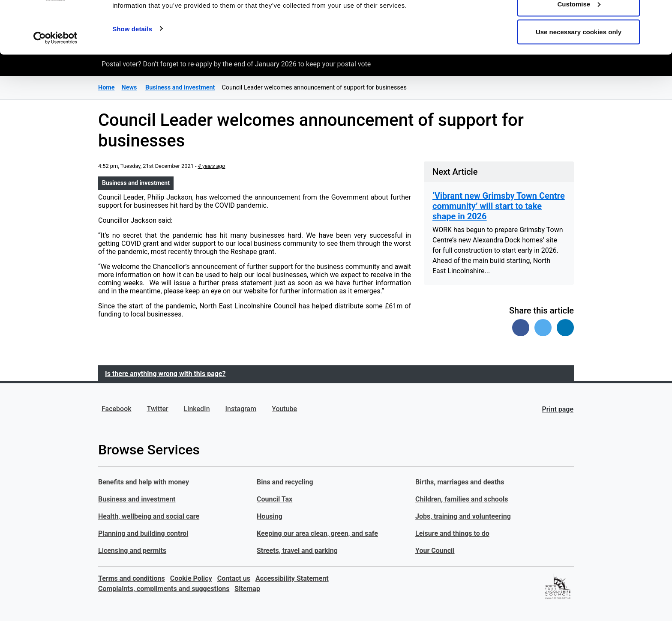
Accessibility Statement (292, 578)
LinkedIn (197, 409)
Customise (579, 51)
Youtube (284, 409)
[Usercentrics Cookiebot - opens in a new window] (55, 85)
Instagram (241, 409)
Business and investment (136, 183)
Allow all (579, 22)
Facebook (117, 409)
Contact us (234, 578)
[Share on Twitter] (543, 328)
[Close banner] (659, 13)
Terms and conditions (132, 578)
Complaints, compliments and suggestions (164, 589)
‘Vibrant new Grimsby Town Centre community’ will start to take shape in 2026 (499, 206)
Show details (132, 75)
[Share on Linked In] (565, 328)
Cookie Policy (191, 578)
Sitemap (247, 589)
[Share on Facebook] (521, 328)
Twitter (158, 409)
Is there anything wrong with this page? (165, 374)
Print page (558, 409)
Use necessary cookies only (579, 79)
